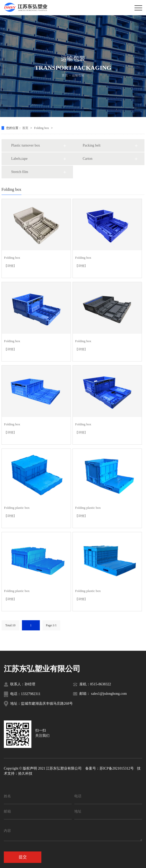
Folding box (42, 128)
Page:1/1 (51, 625)
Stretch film (20, 172)
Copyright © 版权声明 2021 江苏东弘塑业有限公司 (43, 768)
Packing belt (92, 145)
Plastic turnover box (26, 145)
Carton (88, 159)
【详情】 (10, 266)
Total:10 (10, 625)
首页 (65, 75)
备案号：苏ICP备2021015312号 (110, 768)
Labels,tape (19, 159)
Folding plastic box (17, 508)
